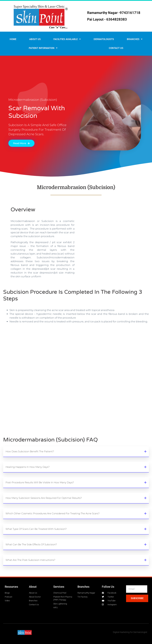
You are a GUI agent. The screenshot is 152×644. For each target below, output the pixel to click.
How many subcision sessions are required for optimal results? (44, 498)
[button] (76, 452)
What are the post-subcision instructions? (30, 560)
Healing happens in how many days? (28, 467)
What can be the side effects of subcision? (31, 544)
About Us (35, 39)
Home (13, 39)
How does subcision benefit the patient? (30, 451)
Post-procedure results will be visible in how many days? (40, 482)
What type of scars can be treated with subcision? (36, 529)
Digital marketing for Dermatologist (130, 632)
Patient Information (43, 48)
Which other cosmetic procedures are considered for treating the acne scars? (53, 513)
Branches (135, 39)
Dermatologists (104, 39)
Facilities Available (67, 39)
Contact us (116, 48)
